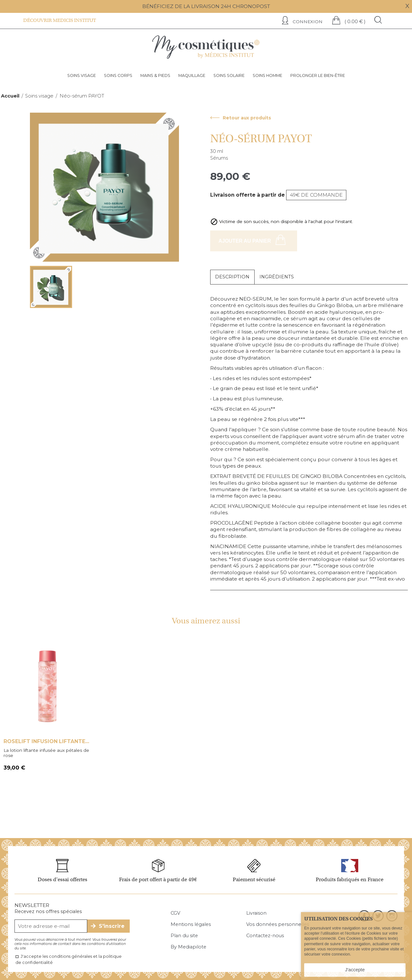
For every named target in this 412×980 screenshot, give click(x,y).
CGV (175, 913)
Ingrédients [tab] (277, 277)
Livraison (256, 913)
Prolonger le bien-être (318, 75)
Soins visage (82, 75)
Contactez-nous (265, 936)
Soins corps (118, 75)
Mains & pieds (155, 75)
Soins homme (267, 75)
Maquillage (192, 75)
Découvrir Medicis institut (60, 20)
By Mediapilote (188, 947)
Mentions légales (191, 924)
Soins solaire (229, 75)
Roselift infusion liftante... (46, 741)
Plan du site (184, 936)
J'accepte (355, 970)
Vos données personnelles (278, 924)
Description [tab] (232, 277)
